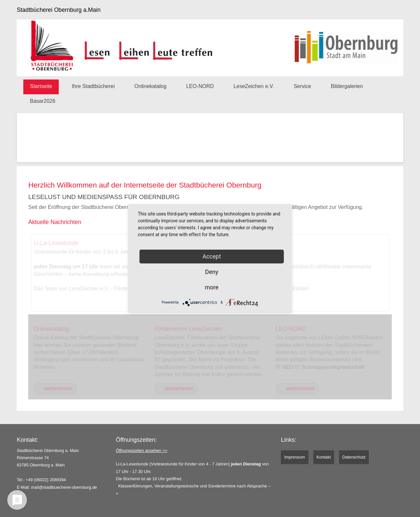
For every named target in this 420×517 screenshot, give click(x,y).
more (212, 287)
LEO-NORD (200, 86)
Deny (212, 272)
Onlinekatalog (151, 86)
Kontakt (324, 457)
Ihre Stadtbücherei (93, 86)
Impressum (294, 457)
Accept (212, 256)
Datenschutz (354, 457)
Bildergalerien (347, 86)
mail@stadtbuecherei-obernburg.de (64, 487)
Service (302, 86)
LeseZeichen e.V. (254, 86)
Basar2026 (42, 101)
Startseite (41, 86)
